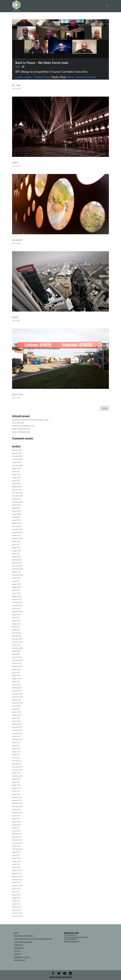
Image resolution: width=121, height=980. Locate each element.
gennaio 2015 (17, 837)
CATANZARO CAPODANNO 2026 (23, 426)
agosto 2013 (16, 889)
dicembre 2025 (17, 456)
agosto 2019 (16, 669)
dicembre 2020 (17, 639)
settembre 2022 (18, 575)
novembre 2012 (17, 916)
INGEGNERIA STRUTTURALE (24, 936)
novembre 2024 (17, 496)
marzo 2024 (16, 520)
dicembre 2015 (17, 803)
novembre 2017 (17, 733)
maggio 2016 (17, 788)
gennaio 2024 (17, 526)
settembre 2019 (18, 666)
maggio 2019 (17, 678)
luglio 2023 (16, 544)
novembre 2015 (17, 806)
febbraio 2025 (17, 487)
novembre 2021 (17, 605)
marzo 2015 (16, 831)
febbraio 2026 (17, 450)
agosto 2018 (16, 706)
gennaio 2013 (17, 910)
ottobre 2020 (16, 645)
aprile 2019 (16, 682)
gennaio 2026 (17, 453)
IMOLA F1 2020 (17, 394)
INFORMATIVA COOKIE (22, 957)
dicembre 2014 (17, 840)
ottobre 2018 (16, 700)
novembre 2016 (17, 770)
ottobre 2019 (16, 663)
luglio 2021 (16, 618)
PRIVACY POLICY (20, 960)
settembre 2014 (18, 849)
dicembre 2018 (17, 694)
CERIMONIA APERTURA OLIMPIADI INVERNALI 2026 (30, 420)
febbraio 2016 (17, 797)
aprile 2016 (16, 791)
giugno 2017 (16, 748)
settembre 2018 (18, 703)
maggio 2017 (17, 752)
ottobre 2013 (16, 882)
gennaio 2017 (17, 764)
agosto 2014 (16, 852)
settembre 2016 (18, 776)
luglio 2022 (16, 581)
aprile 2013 (16, 901)
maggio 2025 (17, 478)
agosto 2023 (16, 541)
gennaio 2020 (17, 657)
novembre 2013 (17, 879)
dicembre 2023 (17, 529)
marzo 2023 (16, 557)
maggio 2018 (17, 715)
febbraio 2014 (17, 870)
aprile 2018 (16, 718)
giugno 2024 (16, 511)
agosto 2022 (16, 578)
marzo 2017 (16, 758)
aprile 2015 (16, 828)
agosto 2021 (16, 614)
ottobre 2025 (16, 462)
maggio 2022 (17, 587)
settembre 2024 (18, 502)
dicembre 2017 (17, 730)
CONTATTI (17, 954)
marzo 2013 (16, 904)
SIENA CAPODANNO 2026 (21, 432)
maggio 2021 (17, 624)
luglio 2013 (16, 892)
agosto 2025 (16, 468)
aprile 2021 (16, 627)
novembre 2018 (17, 697)
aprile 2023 (16, 554)
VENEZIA (15, 163)
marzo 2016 (16, 794)
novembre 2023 (17, 532)
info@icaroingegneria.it (72, 941)
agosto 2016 (16, 779)
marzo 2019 (16, 685)
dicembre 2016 (17, 767)
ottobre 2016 (16, 773)
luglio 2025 (16, 471)
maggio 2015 (17, 825)
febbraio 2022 (17, 596)
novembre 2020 (17, 642)
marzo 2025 (16, 484)
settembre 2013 (18, 886)
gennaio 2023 (17, 563)
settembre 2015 (18, 812)
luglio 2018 (16, 709)
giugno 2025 (16, 474)
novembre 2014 (17, 843)
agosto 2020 (16, 651)
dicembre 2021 (17, 602)
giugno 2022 (16, 584)
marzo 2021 (16, 630)
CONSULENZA (19, 948)
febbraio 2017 (17, 761)
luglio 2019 (16, 672)
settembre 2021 (18, 612)
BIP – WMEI (16, 85)
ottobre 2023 (16, 535)
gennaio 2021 (17, 636)
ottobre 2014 (16, 846)
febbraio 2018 (17, 724)
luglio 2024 (16, 508)
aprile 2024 (16, 517)
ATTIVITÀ (17, 951)
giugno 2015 (16, 822)
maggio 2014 (17, 861)
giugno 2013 (16, 895)
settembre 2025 (18, 465)
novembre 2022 (17, 569)
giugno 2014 (16, 858)
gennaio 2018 (17, 727)
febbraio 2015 (17, 834)
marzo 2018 (16, 721)
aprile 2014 (16, 864)
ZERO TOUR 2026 (18, 423)
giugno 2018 (16, 712)
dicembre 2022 (17, 566)
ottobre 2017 (16, 736)
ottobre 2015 (16, 809)
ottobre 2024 (16, 499)
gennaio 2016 (17, 800)
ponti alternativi (17, 240)
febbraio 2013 (17, 907)
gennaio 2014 (17, 873)
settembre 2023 (18, 538)
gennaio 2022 (17, 599)
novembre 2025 (17, 459)
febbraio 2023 (17, 560)
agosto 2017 (16, 742)
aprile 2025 (16, 480)
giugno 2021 (16, 621)
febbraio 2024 (17, 523)
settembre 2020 (18, 648)
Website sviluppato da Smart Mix (60, 977)
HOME (16, 933)
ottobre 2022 (16, 572)
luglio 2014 (16, 855)
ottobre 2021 (16, 608)
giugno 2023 (16, 548)
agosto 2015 (16, 815)
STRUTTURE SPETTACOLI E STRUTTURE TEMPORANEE (33, 939)
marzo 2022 (16, 593)
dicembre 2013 (17, 876)
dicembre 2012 (17, 913)
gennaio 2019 (17, 691)
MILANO (15, 317)
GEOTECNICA (18, 945)
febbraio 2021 (17, 633)
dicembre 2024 (17, 493)
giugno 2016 (16, 785)
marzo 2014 (16, 867)
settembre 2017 (18, 739)
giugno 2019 (16, 675)
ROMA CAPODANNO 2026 (21, 429)
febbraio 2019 (17, 688)
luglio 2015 (16, 819)
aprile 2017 (16, 755)
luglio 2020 (16, 654)
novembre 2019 (17, 660)
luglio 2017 (16, 745)
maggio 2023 (17, 551)
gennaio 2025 (17, 490)
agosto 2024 (16, 505)
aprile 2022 (16, 590)
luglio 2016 (16, 782)
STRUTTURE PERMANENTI (23, 942)
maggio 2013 (17, 898)
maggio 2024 (17, 514)
